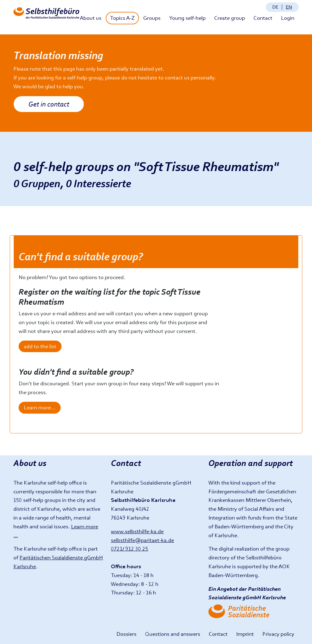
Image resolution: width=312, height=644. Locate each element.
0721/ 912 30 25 (129, 549)
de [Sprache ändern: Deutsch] (275, 7)
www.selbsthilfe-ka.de (137, 531)
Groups (152, 18)
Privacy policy (278, 634)
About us (91, 18)
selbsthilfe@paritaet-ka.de (142, 540)
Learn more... (40, 407)
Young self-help (187, 18)
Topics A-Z (122, 18)
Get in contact (49, 104)
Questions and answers (173, 634)
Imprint (245, 634)
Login (288, 18)
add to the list (40, 346)
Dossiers (126, 634)
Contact (263, 18)
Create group (230, 18)
